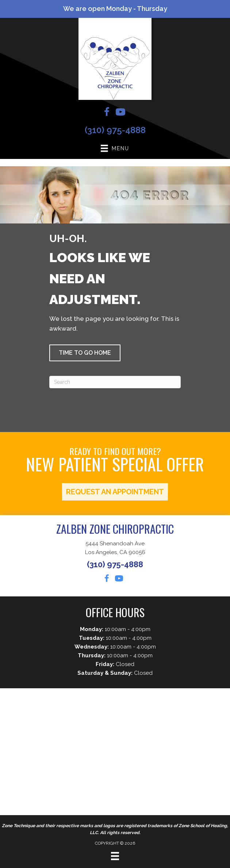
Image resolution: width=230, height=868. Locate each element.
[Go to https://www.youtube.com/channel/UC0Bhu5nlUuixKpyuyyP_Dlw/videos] (120, 113)
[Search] (115, 382)
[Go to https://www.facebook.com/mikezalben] (107, 113)
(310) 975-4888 (115, 130)
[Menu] (115, 856)
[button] (85, 353)
